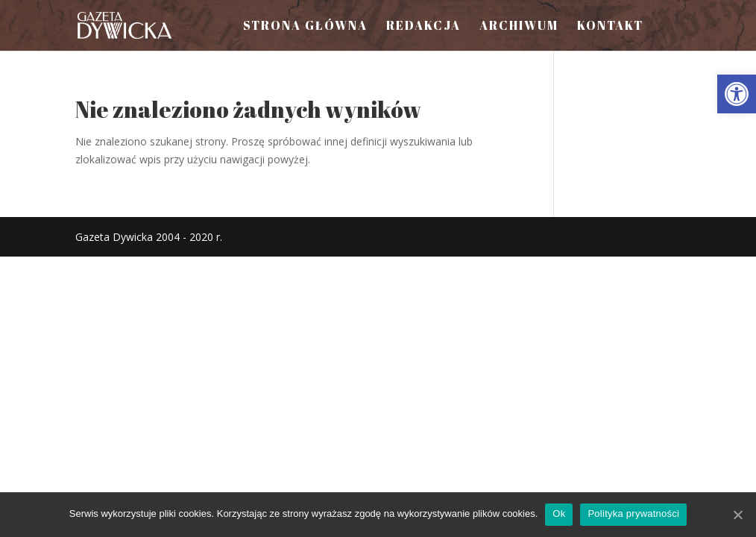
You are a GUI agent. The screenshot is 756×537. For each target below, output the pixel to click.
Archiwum (519, 27)
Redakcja (423, 27)
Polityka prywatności (633, 514)
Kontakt (610, 27)
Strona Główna (305, 27)
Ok (559, 514)
